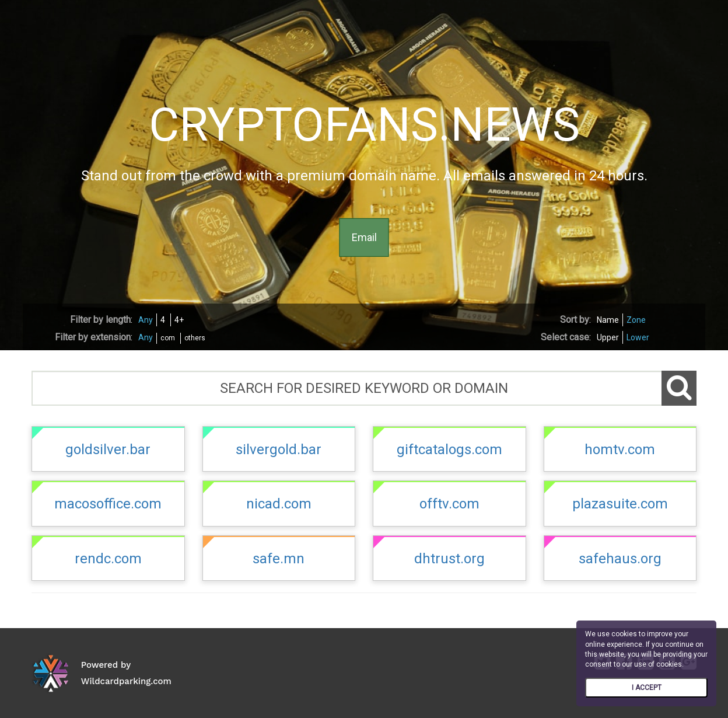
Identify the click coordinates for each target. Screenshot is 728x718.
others (195, 338)
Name (608, 320)
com (168, 338)
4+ (179, 320)
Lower (638, 337)
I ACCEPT (647, 688)
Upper (608, 337)
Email (364, 237)
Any (146, 320)
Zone (636, 320)
